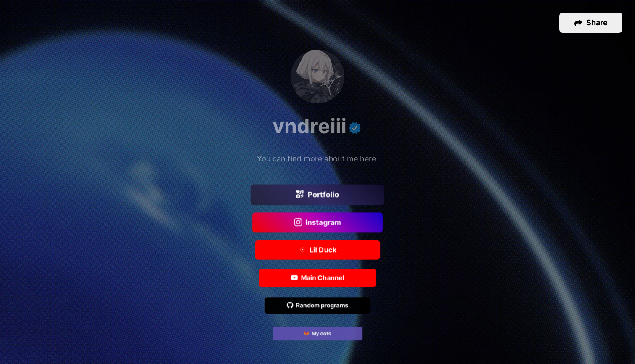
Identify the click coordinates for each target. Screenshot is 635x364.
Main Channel (317, 278)
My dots (317, 334)
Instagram (318, 223)
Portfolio (318, 195)
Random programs (317, 306)
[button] (591, 23)
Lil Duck (317, 250)
